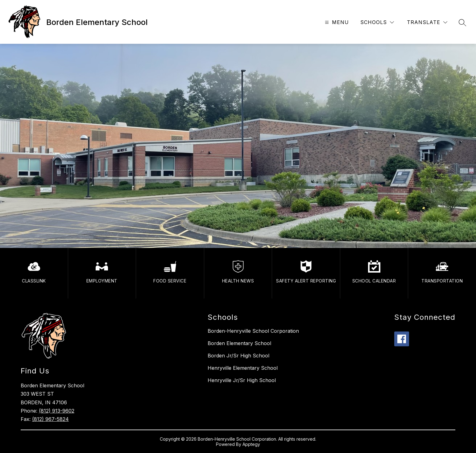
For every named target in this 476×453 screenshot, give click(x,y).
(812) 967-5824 (50, 419)
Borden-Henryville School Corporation (253, 331)
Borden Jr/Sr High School (238, 356)
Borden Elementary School (239, 343)
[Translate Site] (427, 22)
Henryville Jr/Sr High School (242, 380)
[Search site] (462, 23)
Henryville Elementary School (243, 368)
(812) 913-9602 (57, 411)
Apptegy (251, 444)
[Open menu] (336, 22)
